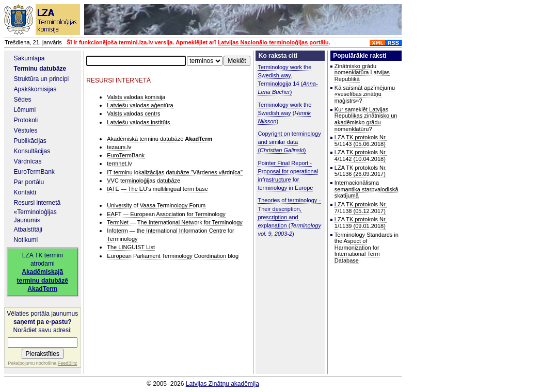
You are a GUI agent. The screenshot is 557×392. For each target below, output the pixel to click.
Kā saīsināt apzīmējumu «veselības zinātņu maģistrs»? (365, 94)
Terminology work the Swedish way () (284, 113)
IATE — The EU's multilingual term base (157, 189)
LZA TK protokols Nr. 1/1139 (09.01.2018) (361, 223)
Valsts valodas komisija (136, 97)
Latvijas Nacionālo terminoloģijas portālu (273, 42)
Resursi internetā (37, 203)
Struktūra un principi (42, 79)
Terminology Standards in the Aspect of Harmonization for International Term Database (367, 248)
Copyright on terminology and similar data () (289, 142)
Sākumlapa (29, 58)
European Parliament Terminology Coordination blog (173, 256)
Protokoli (26, 120)
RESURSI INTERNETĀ (118, 80)
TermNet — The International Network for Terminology (174, 222)
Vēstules (26, 130)
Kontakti (25, 192)
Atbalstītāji (28, 230)
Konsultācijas (32, 151)
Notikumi (26, 240)
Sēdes (23, 100)
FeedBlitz (68, 363)
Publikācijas (30, 141)
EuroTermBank (34, 172)
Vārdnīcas (28, 161)
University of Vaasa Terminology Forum (156, 205)
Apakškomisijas (35, 89)
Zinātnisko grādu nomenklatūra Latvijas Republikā (362, 72)
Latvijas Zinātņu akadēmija (222, 384)
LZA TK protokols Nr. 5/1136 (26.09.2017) (361, 171)
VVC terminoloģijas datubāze (144, 181)
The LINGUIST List (131, 247)
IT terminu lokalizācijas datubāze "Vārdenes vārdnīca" (175, 172)
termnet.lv (119, 164)
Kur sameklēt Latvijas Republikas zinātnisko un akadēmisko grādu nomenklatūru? (366, 119)
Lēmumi (25, 110)
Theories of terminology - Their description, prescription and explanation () (289, 217)
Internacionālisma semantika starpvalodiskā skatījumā (367, 189)
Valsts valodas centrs (133, 113)
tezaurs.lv (119, 147)
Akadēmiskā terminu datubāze (160, 139)
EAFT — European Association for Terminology (166, 214)
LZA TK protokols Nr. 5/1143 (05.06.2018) (361, 141)
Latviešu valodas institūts (138, 122)
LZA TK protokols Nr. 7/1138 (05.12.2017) (361, 208)
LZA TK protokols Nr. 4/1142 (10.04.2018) (361, 156)
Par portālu (29, 182)
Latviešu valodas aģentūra (140, 105)
